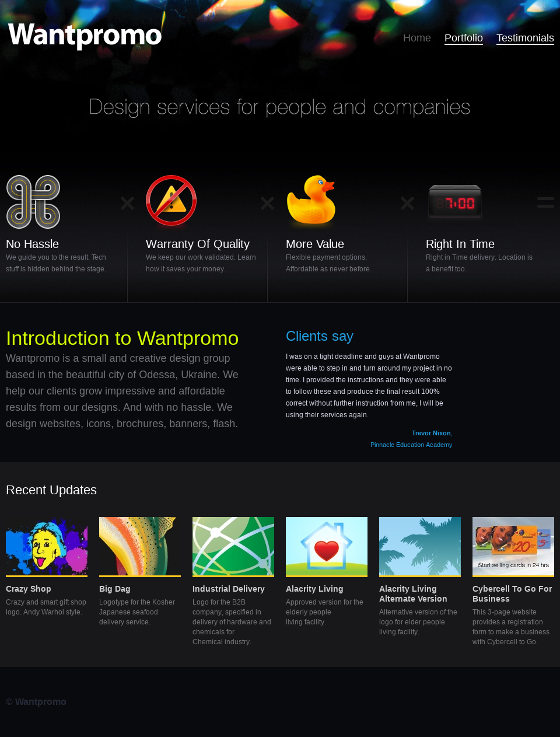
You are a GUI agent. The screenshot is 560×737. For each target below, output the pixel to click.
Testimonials (525, 38)
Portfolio (464, 38)
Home (417, 38)
